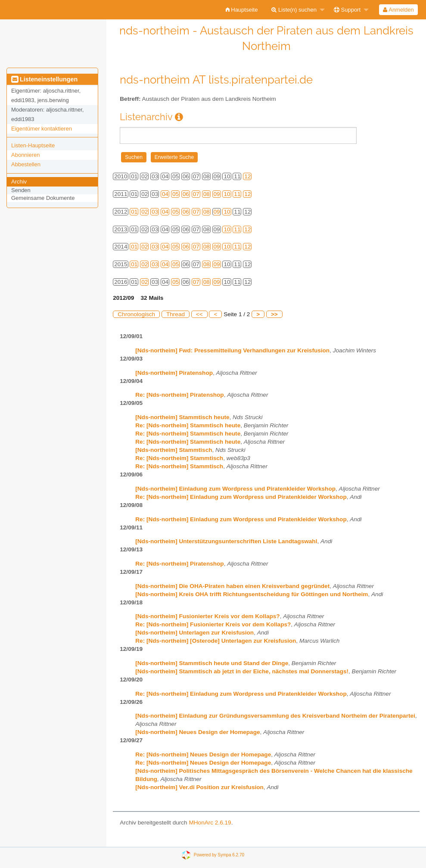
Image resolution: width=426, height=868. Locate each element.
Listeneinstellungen (44, 79)
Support (347, 10)
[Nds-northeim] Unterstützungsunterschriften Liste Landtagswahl (226, 541)
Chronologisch (136, 314)
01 (134, 212)
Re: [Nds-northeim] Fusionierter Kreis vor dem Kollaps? (213, 624)
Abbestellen (26, 164)
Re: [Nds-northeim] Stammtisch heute (188, 425)
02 (145, 212)
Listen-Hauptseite (33, 145)
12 (247, 176)
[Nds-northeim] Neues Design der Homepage (197, 732)
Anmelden (398, 10)
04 (165, 194)
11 (237, 194)
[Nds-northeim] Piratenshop (174, 373)
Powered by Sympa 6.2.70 (219, 855)
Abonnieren (26, 155)
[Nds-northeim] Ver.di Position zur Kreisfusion (199, 787)
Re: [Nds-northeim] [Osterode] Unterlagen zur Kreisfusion (216, 641)
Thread (176, 314)
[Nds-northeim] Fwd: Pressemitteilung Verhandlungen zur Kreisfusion (232, 350)
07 (196, 194)
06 (186, 194)
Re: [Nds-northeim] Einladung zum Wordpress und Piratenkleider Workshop (241, 497)
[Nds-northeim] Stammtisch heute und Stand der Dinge (212, 663)
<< (199, 314)
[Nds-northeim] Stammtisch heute (182, 417)
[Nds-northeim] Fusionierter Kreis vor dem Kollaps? (207, 616)
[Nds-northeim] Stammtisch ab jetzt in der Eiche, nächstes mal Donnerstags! (242, 671)
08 (207, 194)
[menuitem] (242, 10)
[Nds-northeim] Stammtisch (174, 450)
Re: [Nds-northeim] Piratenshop (179, 395)
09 (217, 194)
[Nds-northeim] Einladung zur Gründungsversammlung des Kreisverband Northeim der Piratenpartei (275, 716)
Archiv (19, 182)
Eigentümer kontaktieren (42, 129)
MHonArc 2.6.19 (210, 823)
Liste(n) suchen (294, 10)
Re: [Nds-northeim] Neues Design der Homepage (203, 754)
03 (155, 212)
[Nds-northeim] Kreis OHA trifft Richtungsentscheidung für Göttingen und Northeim (252, 594)
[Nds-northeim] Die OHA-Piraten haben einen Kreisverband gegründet (232, 586)
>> (274, 314)
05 (176, 194)
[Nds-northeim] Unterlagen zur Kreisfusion (194, 633)
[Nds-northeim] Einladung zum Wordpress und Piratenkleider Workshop (235, 489)
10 (227, 194)
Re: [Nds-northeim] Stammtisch (179, 458)
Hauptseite (242, 10)
